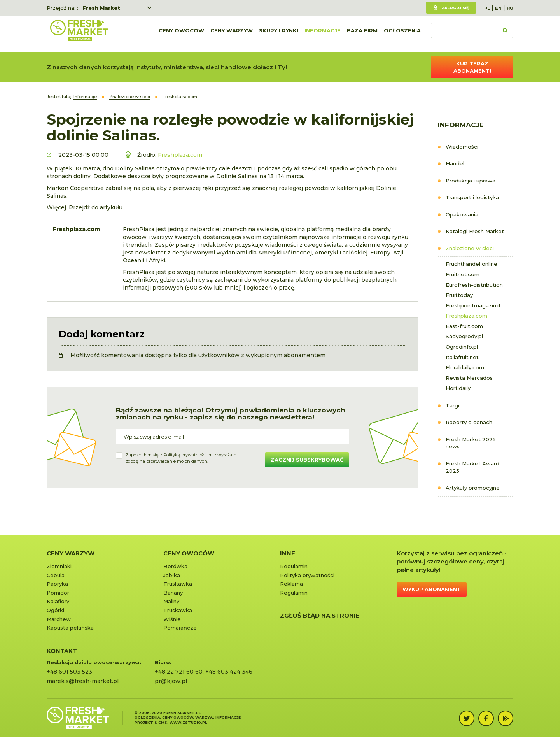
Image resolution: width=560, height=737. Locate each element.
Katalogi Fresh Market (475, 231)
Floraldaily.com (465, 367)
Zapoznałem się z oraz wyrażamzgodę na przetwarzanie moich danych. (181, 458)
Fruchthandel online (472, 264)
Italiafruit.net (462, 357)
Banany (173, 593)
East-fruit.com (464, 326)
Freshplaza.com (466, 316)
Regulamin (294, 566)
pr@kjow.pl (171, 681)
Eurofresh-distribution (474, 285)
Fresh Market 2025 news (471, 443)
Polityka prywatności (307, 575)
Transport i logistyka (472, 197)
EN (498, 8)
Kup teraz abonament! (472, 67)
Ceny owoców (181, 34)
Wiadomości (462, 147)
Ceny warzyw (232, 34)
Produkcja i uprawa (471, 181)
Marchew (59, 619)
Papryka (57, 584)
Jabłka (172, 575)
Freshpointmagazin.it (473, 305)
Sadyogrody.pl (464, 336)
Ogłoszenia (402, 34)
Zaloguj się (455, 8)
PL (487, 8)
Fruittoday (459, 295)
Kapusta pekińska (70, 628)
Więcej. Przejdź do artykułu (85, 207)
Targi (452, 405)
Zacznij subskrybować (307, 460)
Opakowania (462, 214)
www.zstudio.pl (188, 722)
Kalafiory (58, 601)
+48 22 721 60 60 (179, 672)
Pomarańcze (180, 628)
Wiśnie (172, 619)
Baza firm (362, 34)
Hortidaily (458, 388)
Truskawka (178, 584)
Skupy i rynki (279, 34)
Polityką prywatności (185, 455)
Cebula (56, 575)
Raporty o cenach (469, 422)
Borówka (175, 566)
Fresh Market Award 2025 (472, 467)
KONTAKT (62, 651)
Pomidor (58, 593)
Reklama (291, 584)
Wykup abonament (432, 589)
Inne (288, 553)
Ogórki (55, 610)
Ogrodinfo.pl (462, 347)
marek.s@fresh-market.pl (83, 681)
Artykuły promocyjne (473, 488)
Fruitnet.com (463, 274)
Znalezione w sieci (470, 248)
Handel (455, 163)
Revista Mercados (469, 378)
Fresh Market (101, 8)
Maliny (171, 601)
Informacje (323, 34)
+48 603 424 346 (229, 672)
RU (510, 8)
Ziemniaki (59, 566)
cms (163, 722)
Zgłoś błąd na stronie (320, 615)
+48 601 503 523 (69, 672)
